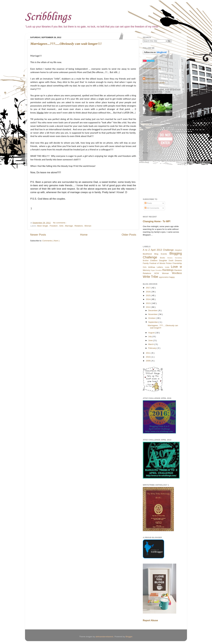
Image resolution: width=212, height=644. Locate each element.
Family (146, 263)
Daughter (163, 260)
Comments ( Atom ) (51, 241)
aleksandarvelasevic (105, 637)
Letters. (160, 267)
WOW (156, 273)
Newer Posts (38, 235)
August (152, 333)
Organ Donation (156, 270)
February (153, 348)
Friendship (177, 263)
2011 (148, 353)
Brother (146, 261)
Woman (88, 226)
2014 (148, 299)
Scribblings (48, 17)
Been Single (43, 226)
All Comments (152, 208)
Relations (79, 226)
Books (163, 258)
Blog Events (161, 254)
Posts (148, 203)
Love (174, 267)
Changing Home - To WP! (157, 221)
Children (154, 260)
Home (84, 235)
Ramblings (168, 270)
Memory (146, 270)
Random (178, 270)
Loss (167, 267)
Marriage (69, 226)
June (151, 340)
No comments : (60, 223)
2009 (148, 361)
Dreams (178, 260)
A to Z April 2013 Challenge (158, 250)
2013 (148, 303)
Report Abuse (150, 620)
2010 (148, 357)
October (152, 318)
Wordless (177, 273)
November (153, 314)
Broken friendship (175, 258)
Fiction (169, 263)
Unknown (150, 79)
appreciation (164, 277)
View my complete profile (154, 83)
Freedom (54, 226)
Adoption (178, 250)
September (153, 322)
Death (171, 261)
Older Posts (129, 235)
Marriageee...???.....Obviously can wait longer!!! (66, 44)
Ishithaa (152, 267)
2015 (148, 295)
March (151, 344)
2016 (148, 292)
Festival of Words (157, 263)
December (153, 310)
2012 (148, 307)
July (150, 336)
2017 (148, 288)
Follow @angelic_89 (152, 68)
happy (172, 277)
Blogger (129, 637)
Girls (62, 226)
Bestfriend (147, 254)
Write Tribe (150, 277)
